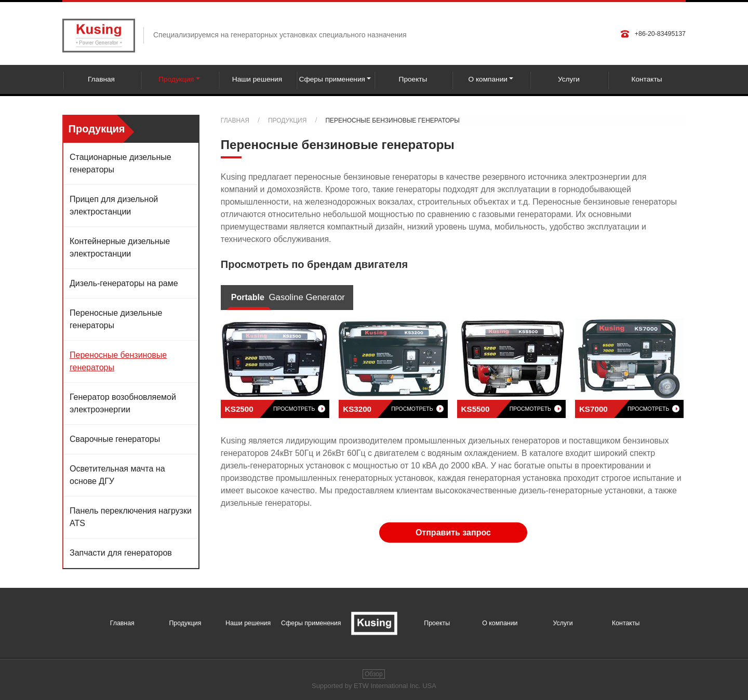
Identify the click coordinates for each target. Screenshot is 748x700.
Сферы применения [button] (332, 79)
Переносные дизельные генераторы (116, 319)
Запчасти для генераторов (121, 553)
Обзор (374, 674)
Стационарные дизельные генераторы (121, 163)
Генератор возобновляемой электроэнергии (123, 403)
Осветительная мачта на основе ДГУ (117, 475)
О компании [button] (488, 79)
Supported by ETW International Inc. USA (374, 686)
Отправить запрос (453, 533)
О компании (500, 623)
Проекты (413, 79)
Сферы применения (311, 623)
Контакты (646, 79)
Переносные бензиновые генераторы (118, 361)
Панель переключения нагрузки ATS (131, 517)
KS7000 (629, 409)
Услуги (569, 79)
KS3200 (393, 409)
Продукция (287, 120)
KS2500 (275, 409)
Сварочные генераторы (115, 439)
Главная (101, 79)
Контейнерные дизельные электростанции (120, 247)
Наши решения (257, 79)
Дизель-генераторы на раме (124, 283)
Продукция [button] (176, 79)
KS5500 (511, 409)
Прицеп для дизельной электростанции (114, 205)
